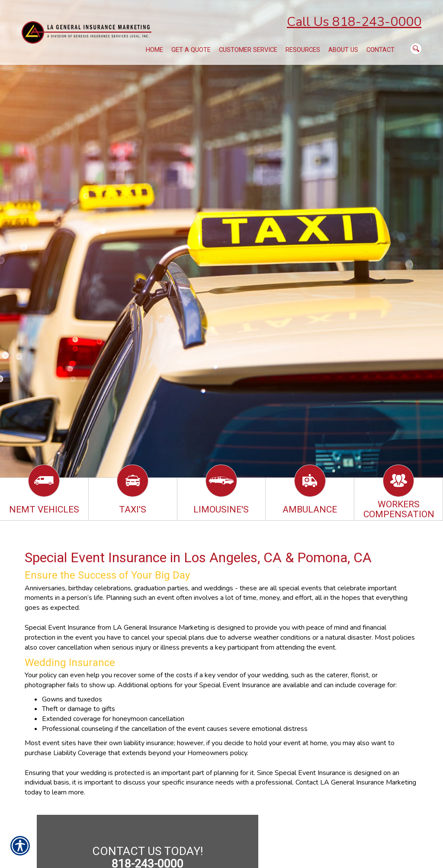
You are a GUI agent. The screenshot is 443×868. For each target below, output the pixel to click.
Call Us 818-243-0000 (354, 22)
